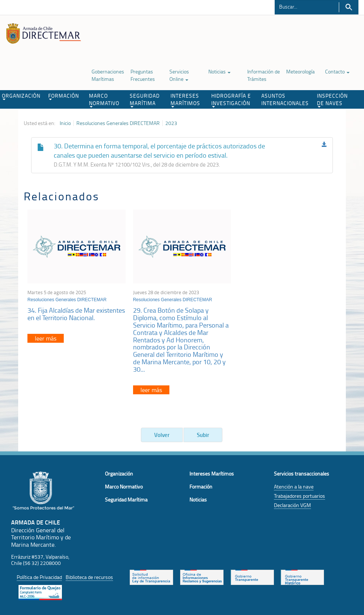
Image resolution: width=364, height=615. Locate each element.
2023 (171, 123)
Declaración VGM (292, 505)
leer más (46, 338)
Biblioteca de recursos (89, 577)
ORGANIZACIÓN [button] (21, 96)
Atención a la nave (294, 486)
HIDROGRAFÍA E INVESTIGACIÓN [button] (231, 100)
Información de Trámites (264, 75)
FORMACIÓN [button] (64, 96)
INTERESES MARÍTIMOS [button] (185, 100)
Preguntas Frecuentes (143, 75)
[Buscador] (307, 6)
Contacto (337, 71)
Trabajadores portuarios (300, 496)
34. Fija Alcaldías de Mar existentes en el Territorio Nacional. (76, 314)
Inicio (65, 123)
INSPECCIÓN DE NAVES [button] (332, 100)
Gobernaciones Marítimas (108, 75)
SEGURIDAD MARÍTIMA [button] (145, 100)
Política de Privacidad (39, 577)
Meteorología (300, 71)
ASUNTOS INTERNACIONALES (285, 99)
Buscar (349, 7)
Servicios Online (179, 75)
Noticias (219, 71)
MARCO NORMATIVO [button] (104, 100)
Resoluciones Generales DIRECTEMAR (118, 123)
